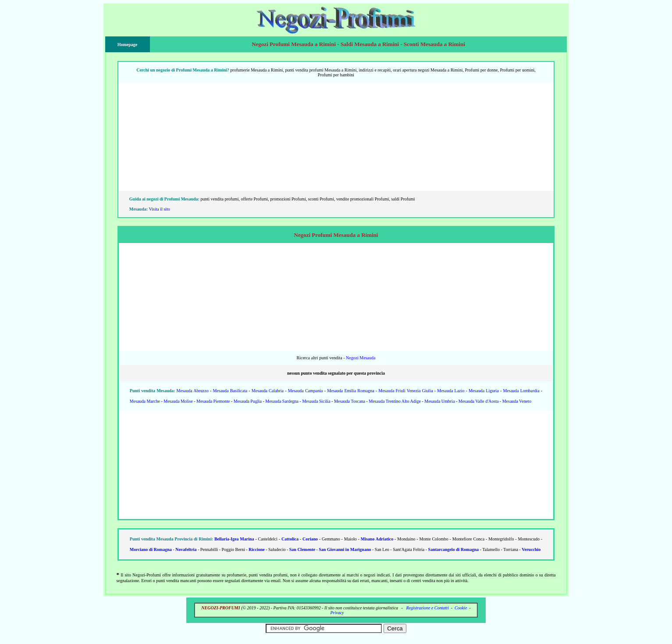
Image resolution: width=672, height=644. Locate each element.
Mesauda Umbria (439, 401)
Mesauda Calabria (268, 391)
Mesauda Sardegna (282, 401)
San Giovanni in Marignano (345, 549)
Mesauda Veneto (517, 401)
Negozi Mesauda (361, 358)
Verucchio (531, 549)
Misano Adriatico (377, 539)
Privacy (337, 613)
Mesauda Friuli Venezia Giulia (405, 391)
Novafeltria (186, 549)
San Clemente (302, 549)
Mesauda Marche (145, 401)
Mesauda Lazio (451, 391)
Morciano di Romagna (151, 549)
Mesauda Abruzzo (193, 391)
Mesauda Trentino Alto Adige (395, 401)
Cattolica (290, 539)
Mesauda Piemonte (213, 401)
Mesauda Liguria (484, 391)
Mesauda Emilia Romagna (350, 391)
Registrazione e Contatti (427, 608)
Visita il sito (159, 209)
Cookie (461, 608)
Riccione (257, 549)
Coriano (310, 539)
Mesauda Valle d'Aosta (479, 401)
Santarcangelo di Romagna (453, 549)
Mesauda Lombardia (521, 391)
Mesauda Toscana (350, 401)
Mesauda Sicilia (316, 401)
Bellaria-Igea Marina (234, 539)
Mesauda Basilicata (230, 391)
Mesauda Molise (178, 401)
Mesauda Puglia (248, 401)
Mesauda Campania (306, 391)
